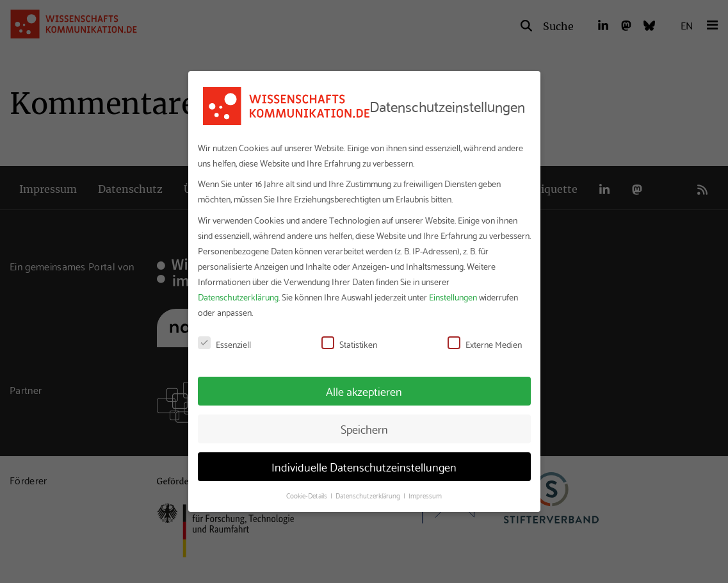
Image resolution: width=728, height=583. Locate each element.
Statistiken (349, 344)
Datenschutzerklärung (238, 297)
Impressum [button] (425, 495)
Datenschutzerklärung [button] (369, 495)
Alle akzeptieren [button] (364, 391)
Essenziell (224, 344)
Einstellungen (453, 297)
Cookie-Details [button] (308, 495)
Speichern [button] (364, 429)
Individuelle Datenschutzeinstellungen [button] (364, 466)
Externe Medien (485, 344)
